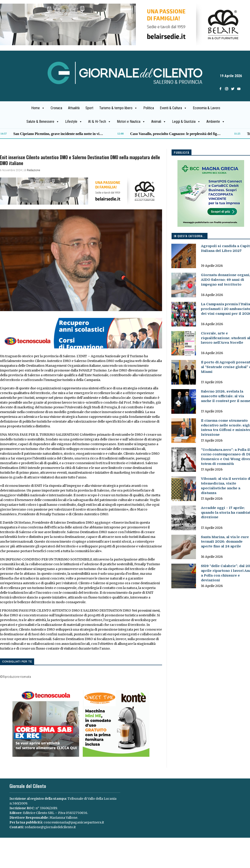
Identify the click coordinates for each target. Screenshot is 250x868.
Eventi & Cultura (173, 108)
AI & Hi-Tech (100, 122)
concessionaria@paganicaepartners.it (74, 822)
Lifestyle (74, 122)
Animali (159, 122)
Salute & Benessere (43, 122)
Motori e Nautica (131, 122)
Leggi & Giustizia (186, 122)
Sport (89, 108)
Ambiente (216, 122)
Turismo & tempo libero (118, 108)
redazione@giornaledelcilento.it (50, 827)
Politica (149, 108)
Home (38, 108)
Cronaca (56, 108)
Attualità (74, 108)
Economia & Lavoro (206, 108)
